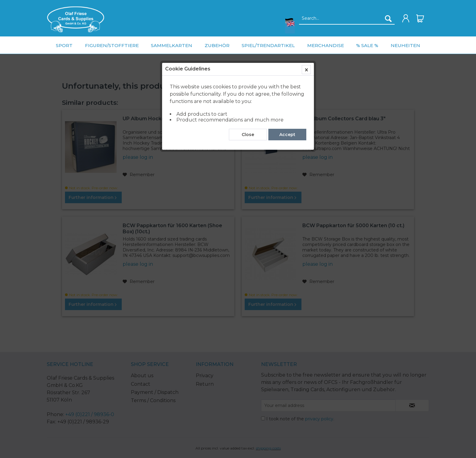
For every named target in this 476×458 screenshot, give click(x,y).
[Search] (388, 19)
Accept (287, 138)
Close (248, 138)
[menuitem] (76, 19)
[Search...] (347, 19)
